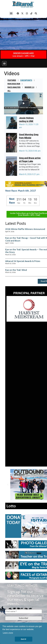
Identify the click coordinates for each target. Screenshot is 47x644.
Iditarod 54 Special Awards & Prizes (23, 261)
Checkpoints (26, 80)
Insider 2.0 (29, 87)
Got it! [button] (23, 639)
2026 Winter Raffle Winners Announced (25, 229)
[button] (11, 13)
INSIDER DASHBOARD (24, 53)
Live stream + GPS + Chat (24, 56)
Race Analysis (14, 87)
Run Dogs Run (14, 84)
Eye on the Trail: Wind (16, 270)
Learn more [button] (8, 633)
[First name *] (23, 611)
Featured (12, 80)
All (9, 91)
